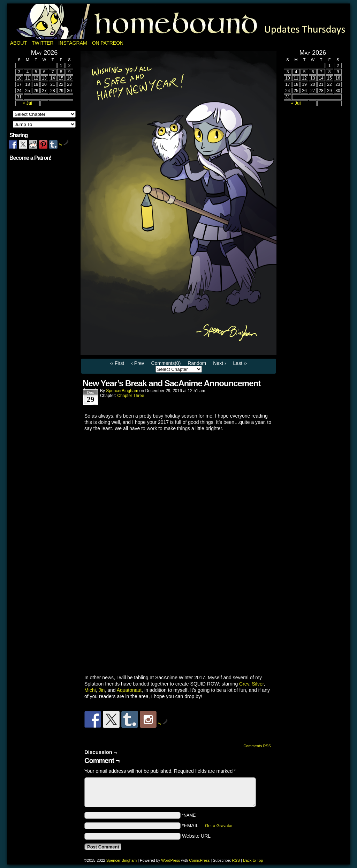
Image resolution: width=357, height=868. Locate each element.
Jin (101, 690)
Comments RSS (257, 746)
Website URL (196, 836)
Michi (90, 690)
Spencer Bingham (121, 860)
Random (197, 363)
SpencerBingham (122, 391)
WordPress (170, 860)
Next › (219, 363)
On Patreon (108, 43)
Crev (244, 684)
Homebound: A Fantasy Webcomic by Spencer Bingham (178, 21)
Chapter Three (131, 396)
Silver (258, 684)
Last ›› (240, 363)
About (18, 43)
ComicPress (199, 860)
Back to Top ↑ (255, 860)
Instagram (73, 43)
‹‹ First (117, 363)
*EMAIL (207, 825)
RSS (236, 860)
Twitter (43, 43)
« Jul (27, 103)
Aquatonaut (129, 690)
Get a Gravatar (219, 826)
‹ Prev (138, 363)
